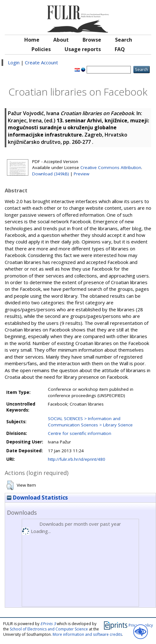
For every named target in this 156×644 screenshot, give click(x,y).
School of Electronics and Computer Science (49, 629)
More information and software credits (87, 634)
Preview (81, 174)
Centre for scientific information (80, 433)
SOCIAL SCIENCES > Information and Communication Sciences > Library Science (90, 422)
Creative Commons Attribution (111, 167)
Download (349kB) (51, 174)
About (61, 40)
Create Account (41, 62)
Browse (92, 40)
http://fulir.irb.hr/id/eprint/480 (77, 459)
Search (124, 40)
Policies (41, 49)
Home (32, 40)
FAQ (120, 49)
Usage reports (83, 49)
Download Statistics (37, 498)
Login (14, 62)
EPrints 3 (48, 624)
